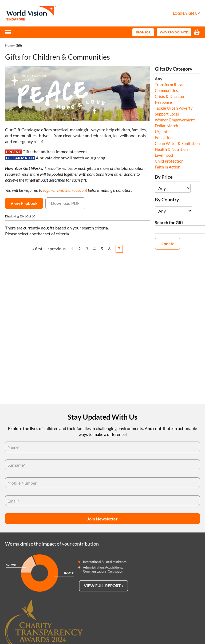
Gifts (19, 45)
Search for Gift (169, 222)
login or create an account (65, 190)
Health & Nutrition (171, 149)
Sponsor (143, 32)
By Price (164, 177)
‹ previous (57, 249)
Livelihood (164, 155)
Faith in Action (167, 167)
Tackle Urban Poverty (174, 108)
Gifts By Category (174, 69)
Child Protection (169, 161)
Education (164, 137)
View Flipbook (24, 203)
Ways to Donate (174, 32)
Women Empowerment (175, 120)
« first (37, 249)
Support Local (167, 114)
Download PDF (65, 203)
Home (9, 45)
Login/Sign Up (186, 13)
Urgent (161, 132)
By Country (167, 200)
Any (159, 79)
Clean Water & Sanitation (177, 143)
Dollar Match (166, 126)
